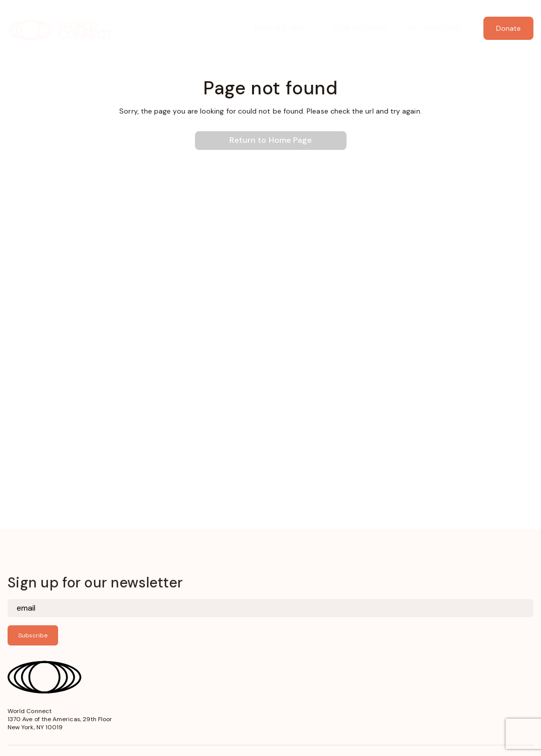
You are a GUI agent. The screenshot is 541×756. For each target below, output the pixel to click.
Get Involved (435, 28)
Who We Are (279, 28)
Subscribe (33, 635)
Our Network (361, 28)
